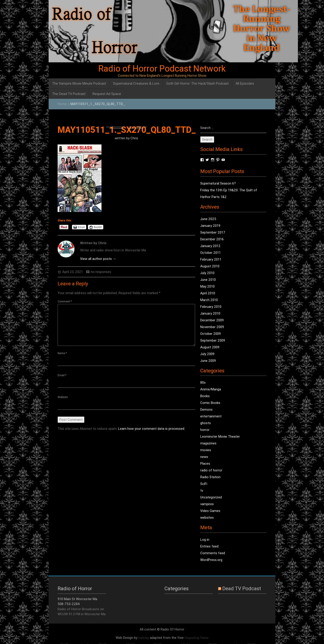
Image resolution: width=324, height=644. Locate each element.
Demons (206, 410)
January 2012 (210, 246)
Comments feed (213, 553)
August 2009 (210, 347)
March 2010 (209, 300)
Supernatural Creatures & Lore (136, 83)
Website (63, 397)
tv (202, 491)
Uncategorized (211, 497)
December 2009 (212, 320)
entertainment (211, 416)
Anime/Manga (211, 389)
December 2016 (212, 239)
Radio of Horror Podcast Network (162, 69)
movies (206, 450)
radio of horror (211, 470)
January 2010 (210, 314)
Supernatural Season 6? (218, 184)
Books (205, 396)
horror (205, 430)
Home (62, 104)
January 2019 (210, 226)
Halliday (144, 638)
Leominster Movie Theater (220, 437)
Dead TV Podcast (242, 589)
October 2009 (210, 334)
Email (62, 375)
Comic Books (210, 403)
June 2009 (208, 361)
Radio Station (210, 477)
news (204, 457)
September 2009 (213, 341)
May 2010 (207, 287)
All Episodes (245, 83)
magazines (208, 443)
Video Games (210, 511)
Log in (205, 540)
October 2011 (210, 253)
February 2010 (211, 307)
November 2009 (212, 327)
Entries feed (209, 546)
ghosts (206, 423)
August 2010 (210, 266)
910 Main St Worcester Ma (77, 599)
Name (62, 353)
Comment (65, 301)
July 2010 (207, 273)
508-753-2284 (69, 604)
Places (205, 464)
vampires (207, 504)
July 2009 (207, 354)
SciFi (204, 484)
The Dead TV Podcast (69, 94)
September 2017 (213, 233)
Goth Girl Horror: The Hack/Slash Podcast (197, 83)
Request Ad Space (107, 94)
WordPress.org (211, 560)
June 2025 (208, 219)
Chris (134, 138)
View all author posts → (98, 259)
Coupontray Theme (196, 638)
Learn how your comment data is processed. (152, 429)
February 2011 (211, 260)
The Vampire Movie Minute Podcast (79, 83)
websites (207, 518)
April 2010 (208, 293)
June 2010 (208, 280)
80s (203, 383)
